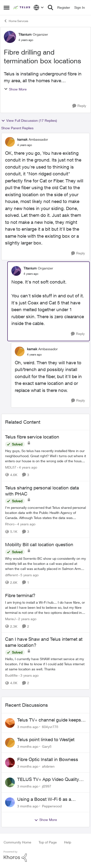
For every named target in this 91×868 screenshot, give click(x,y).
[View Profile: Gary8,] (10, 743)
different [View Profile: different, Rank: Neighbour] (11, 575)
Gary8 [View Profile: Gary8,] (47, 746)
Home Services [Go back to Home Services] (16, 21)
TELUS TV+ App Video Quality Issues (48, 779)
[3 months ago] (28, 726)
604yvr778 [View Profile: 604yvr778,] (50, 726)
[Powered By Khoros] (45, 856)
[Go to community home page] (22, 8)
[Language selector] (39, 8)
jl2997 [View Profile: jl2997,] (47, 786)
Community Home (17, 842)
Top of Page (48, 842)
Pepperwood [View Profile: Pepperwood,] (52, 806)
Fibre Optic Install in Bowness (48, 759)
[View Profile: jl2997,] (10, 782)
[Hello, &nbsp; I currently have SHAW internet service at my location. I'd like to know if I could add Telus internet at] (45, 664)
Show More (15, 89)
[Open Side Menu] (7, 8)
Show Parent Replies (17, 128)
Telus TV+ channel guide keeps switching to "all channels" (49, 720)
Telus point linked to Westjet (46, 739)
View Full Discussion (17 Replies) (29, 121)
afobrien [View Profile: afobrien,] (48, 766)
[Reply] (79, 106)
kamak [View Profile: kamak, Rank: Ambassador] (22, 139)
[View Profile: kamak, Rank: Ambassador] (10, 142)
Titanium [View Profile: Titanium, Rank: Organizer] (25, 34)
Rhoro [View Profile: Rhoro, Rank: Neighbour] (10, 524)
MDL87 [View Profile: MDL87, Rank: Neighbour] (11, 467)
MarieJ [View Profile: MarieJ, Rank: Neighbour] (10, 619)
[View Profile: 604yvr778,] (10, 723)
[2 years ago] (26, 619)
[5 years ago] (29, 575)
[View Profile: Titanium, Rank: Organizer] (10, 37)
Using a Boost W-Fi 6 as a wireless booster (44, 799)
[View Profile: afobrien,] (10, 763)
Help (68, 842)
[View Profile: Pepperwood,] (10, 802)
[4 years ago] (27, 467)
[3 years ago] (29, 676)
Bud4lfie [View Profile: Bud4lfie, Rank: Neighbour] (11, 676)
